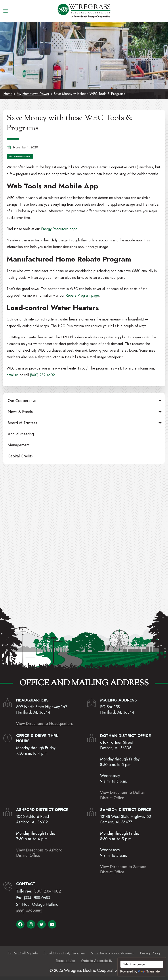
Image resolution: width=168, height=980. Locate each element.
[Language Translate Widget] (142, 964)
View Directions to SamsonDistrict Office (123, 869)
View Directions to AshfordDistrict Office (39, 853)
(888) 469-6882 (29, 911)
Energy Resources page (59, 229)
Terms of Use (65, 961)
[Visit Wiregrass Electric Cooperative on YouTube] (52, 924)
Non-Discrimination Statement (113, 953)
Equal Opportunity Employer (64, 953)
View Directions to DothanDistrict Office (123, 795)
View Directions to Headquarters (44, 724)
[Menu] (6, 11)
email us (13, 375)
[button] (160, 401)
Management (19, 445)
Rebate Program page (82, 295)
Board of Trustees (86, 423)
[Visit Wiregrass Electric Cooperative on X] (42, 924)
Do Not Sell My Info (23, 953)
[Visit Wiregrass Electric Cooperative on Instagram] (31, 924)
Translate (149, 971)
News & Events (86, 412)
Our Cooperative (86, 401)
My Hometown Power (33, 94)
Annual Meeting (21, 434)
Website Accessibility (96, 961)
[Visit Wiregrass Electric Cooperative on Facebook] (20, 924)
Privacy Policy (150, 953)
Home (8, 94)
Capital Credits (20, 456)
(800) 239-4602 (42, 375)
